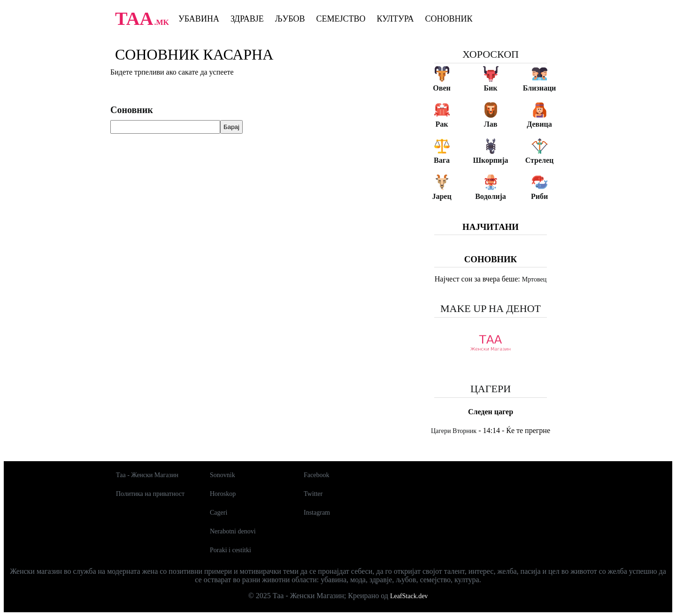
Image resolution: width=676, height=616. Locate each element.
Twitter (313, 494)
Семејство (341, 19)
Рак (442, 124)
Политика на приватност (150, 494)
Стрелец (540, 160)
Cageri (219, 513)
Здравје (247, 19)
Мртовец (534, 279)
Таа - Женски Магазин (147, 475)
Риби (539, 196)
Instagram (317, 513)
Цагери (491, 389)
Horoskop (223, 494)
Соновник (449, 19)
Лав (491, 124)
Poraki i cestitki (230, 550)
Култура (396, 19)
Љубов (290, 19)
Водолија (491, 196)
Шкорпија (490, 160)
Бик (490, 88)
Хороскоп (491, 54)
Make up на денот (491, 308)
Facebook (316, 475)
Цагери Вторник (454, 431)
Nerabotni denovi (233, 531)
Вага (442, 160)
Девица (539, 124)
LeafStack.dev (409, 596)
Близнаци (540, 88)
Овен (442, 88)
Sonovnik (223, 475)
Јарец (442, 196)
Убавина (199, 19)
